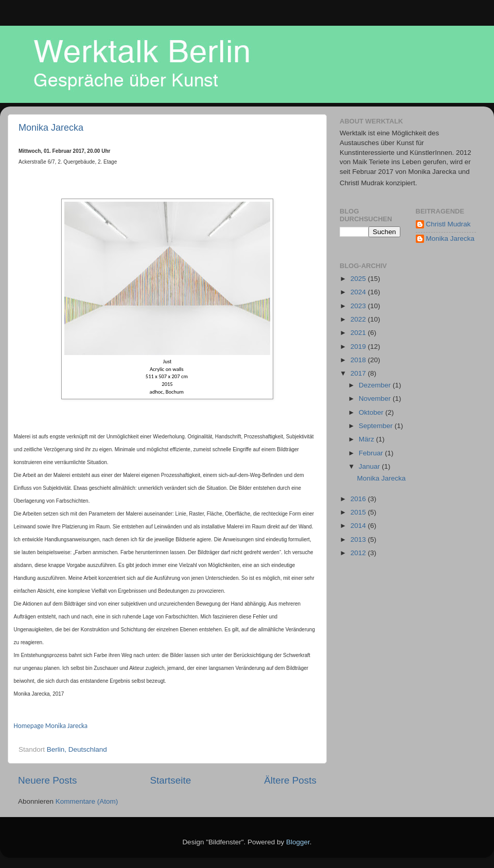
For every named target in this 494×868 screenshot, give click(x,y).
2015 (359, 512)
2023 (359, 306)
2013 (359, 539)
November (376, 398)
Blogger (298, 842)
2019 (359, 347)
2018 (359, 360)
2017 (359, 373)
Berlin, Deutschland (77, 749)
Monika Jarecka (51, 128)
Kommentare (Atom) (87, 801)
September (377, 426)
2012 (359, 553)
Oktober (372, 412)
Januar (370, 466)
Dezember (376, 385)
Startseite (170, 780)
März (367, 439)
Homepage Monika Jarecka (51, 726)
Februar (372, 453)
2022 (359, 319)
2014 (359, 526)
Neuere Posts (47, 780)
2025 (359, 279)
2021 (359, 333)
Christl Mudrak (448, 224)
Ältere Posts (290, 780)
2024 (359, 292)
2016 (359, 499)
